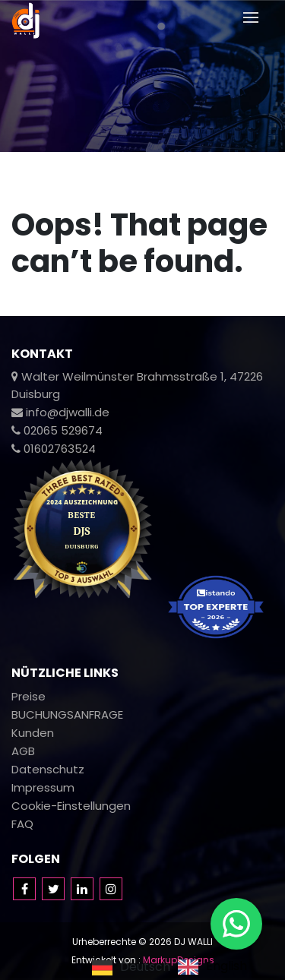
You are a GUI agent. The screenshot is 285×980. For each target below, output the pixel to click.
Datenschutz (48, 769)
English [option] (226, 967)
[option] (212, 967)
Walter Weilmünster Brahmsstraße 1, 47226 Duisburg (137, 385)
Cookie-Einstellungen (71, 806)
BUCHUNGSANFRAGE (67, 714)
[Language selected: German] (173, 967)
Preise (28, 696)
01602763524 (54, 449)
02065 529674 (57, 430)
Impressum (43, 787)
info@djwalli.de (60, 412)
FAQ (22, 824)
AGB (23, 751)
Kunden (33, 733)
